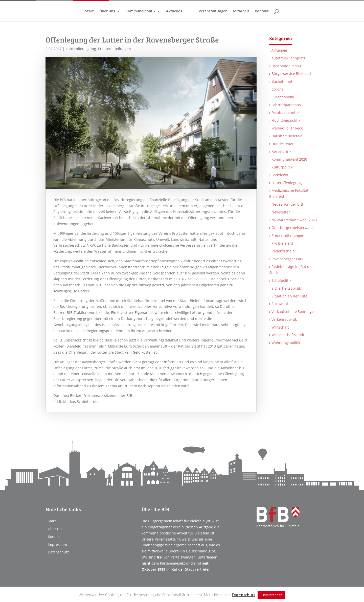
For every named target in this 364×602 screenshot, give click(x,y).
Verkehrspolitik (284, 319)
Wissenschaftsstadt (288, 335)
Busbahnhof (282, 81)
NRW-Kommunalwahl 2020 (294, 220)
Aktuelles (174, 11)
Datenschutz (58, 552)
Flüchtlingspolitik (286, 120)
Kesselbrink (281, 151)
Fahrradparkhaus (286, 105)
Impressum (57, 544)
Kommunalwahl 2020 (289, 159)
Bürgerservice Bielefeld (291, 73)
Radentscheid (283, 251)
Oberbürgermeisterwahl (292, 228)
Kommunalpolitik (141, 11)
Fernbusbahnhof (286, 112)
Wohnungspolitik (286, 343)
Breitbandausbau (286, 66)
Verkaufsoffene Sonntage (293, 311)
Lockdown (280, 175)
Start (89, 11)
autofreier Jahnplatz (288, 58)
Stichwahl (280, 304)
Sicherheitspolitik (286, 288)
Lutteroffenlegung (81, 49)
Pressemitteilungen (115, 49)
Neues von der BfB (287, 204)
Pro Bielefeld (282, 243)
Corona (278, 89)
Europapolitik (283, 97)
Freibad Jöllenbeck (287, 128)
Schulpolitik (281, 280)
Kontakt (262, 11)
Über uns (107, 11)
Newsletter (281, 212)
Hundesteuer (283, 144)
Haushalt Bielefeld (287, 136)
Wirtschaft (280, 327)
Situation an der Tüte (289, 296)
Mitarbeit (241, 11)
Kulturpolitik (282, 167)
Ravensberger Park (287, 259)
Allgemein (280, 50)
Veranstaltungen (213, 11)
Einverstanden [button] (271, 595)
